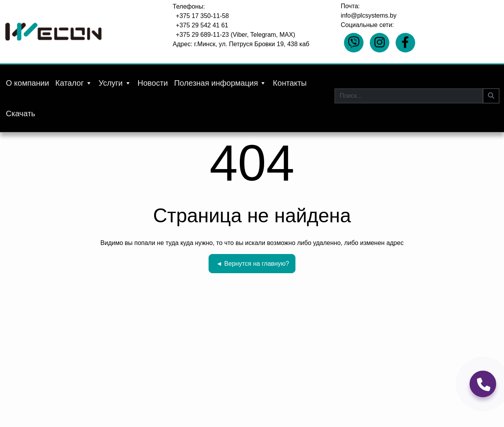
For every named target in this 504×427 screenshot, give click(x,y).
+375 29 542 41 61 (202, 25)
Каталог (74, 83)
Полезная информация (220, 83)
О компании (27, 83)
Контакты (290, 83)
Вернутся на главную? (253, 264)
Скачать (21, 114)
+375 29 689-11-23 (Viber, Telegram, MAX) (235, 35)
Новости (153, 83)
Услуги (115, 83)
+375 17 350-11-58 (202, 16)
